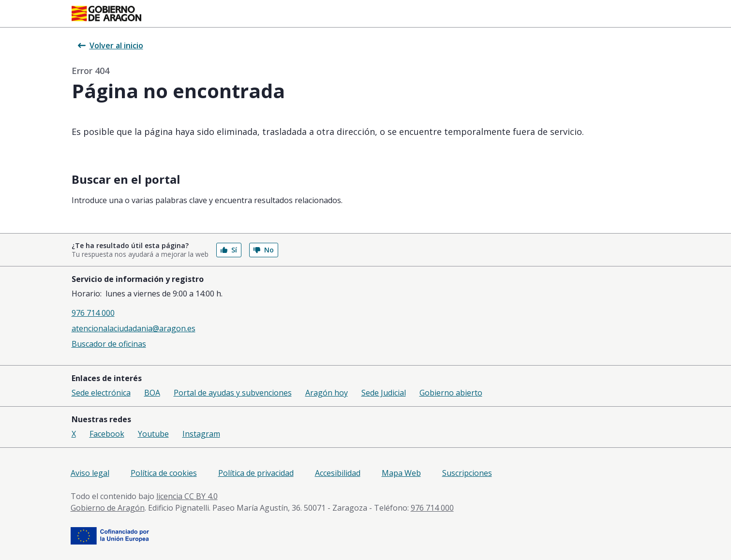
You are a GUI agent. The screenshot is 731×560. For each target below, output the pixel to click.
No (264, 250)
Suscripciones (467, 473)
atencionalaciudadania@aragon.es (134, 328)
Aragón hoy (327, 393)
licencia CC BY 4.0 (187, 496)
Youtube (153, 434)
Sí (229, 250)
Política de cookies (164, 473)
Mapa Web (401, 473)
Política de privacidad (256, 473)
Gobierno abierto (451, 393)
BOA (152, 393)
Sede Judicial (384, 393)
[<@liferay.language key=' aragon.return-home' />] (106, 14)
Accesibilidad (338, 473)
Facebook (107, 434)
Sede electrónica (101, 393)
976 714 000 (93, 313)
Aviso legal (90, 473)
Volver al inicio (111, 45)
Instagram (201, 434)
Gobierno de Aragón (108, 508)
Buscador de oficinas (109, 344)
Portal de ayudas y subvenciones (233, 393)
